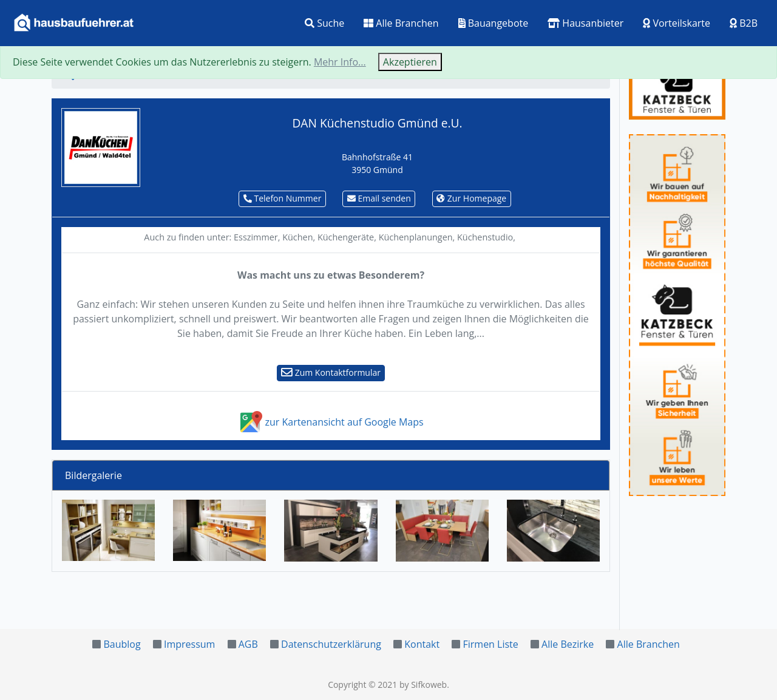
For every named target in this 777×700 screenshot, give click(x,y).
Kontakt (422, 644)
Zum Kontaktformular (331, 372)
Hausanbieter (585, 23)
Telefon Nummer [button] (283, 198)
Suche (324, 23)
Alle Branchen (401, 23)
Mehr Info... (340, 62)
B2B (744, 23)
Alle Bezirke (568, 644)
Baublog (122, 644)
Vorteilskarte (677, 23)
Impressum (189, 644)
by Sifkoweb (423, 685)
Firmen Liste (490, 644)
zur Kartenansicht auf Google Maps (331, 422)
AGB (248, 644)
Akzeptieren (410, 62)
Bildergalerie (93, 475)
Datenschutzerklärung (331, 644)
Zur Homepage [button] (471, 198)
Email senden (379, 198)
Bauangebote (494, 23)
